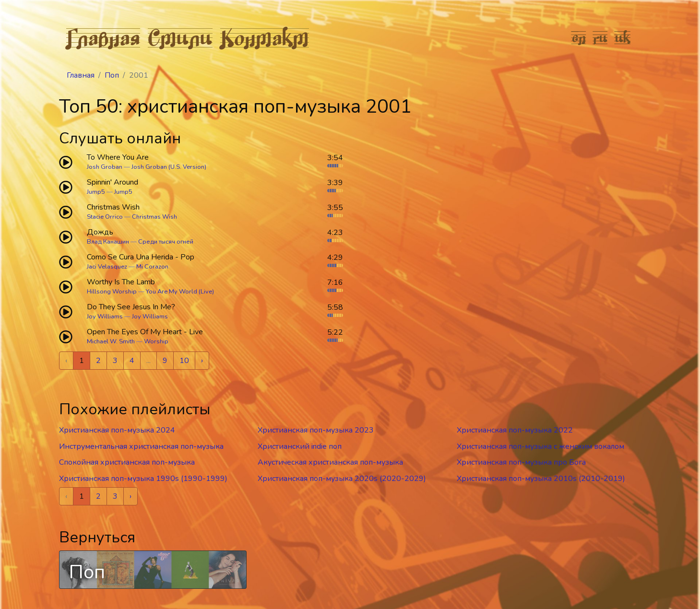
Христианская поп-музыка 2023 (316, 430)
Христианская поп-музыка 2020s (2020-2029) (342, 479)
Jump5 (96, 192)
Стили (180, 37)
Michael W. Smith (111, 341)
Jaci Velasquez (107, 267)
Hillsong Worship (112, 292)
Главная (103, 37)
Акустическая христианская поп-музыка (330, 462)
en (579, 37)
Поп (112, 75)
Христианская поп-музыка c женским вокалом (540, 446)
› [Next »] (202, 361)
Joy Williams (105, 316)
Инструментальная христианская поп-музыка (141, 446)
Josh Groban (105, 167)
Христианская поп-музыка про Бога (521, 462)
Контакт (265, 37)
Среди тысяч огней (166, 242)
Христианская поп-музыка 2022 (515, 430)
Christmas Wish (154, 217)
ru (600, 37)
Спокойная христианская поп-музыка (127, 462)
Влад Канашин (108, 242)
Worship (156, 341)
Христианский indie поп (300, 446)
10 (184, 361)
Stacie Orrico (105, 217)
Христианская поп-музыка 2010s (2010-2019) (541, 479)
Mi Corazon (152, 267)
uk (623, 37)
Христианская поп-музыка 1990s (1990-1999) (143, 479)
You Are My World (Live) (180, 292)
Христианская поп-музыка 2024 (117, 430)
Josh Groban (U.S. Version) (169, 167)
